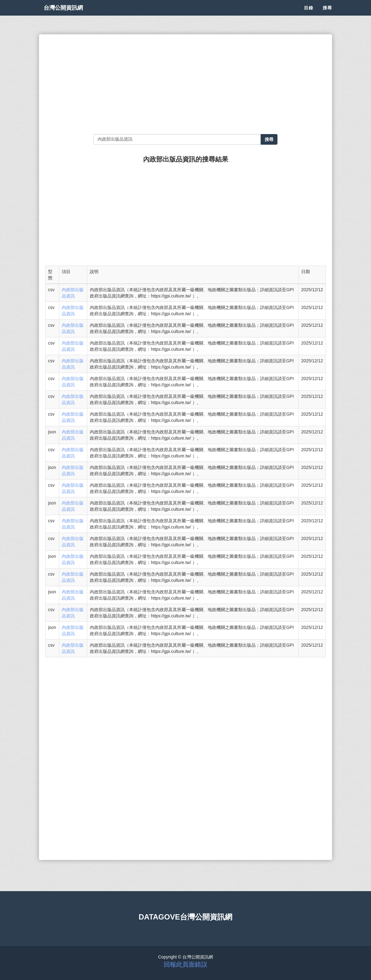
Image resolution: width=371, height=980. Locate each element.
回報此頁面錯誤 (185, 964)
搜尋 (327, 16)
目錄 (309, 16)
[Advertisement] (185, 84)
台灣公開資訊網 (70, 16)
